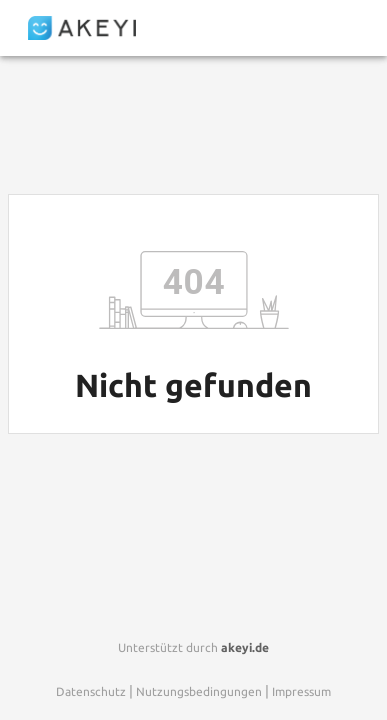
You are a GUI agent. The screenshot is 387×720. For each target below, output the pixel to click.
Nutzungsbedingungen (199, 691)
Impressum (301, 691)
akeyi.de (245, 647)
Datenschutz (91, 691)
